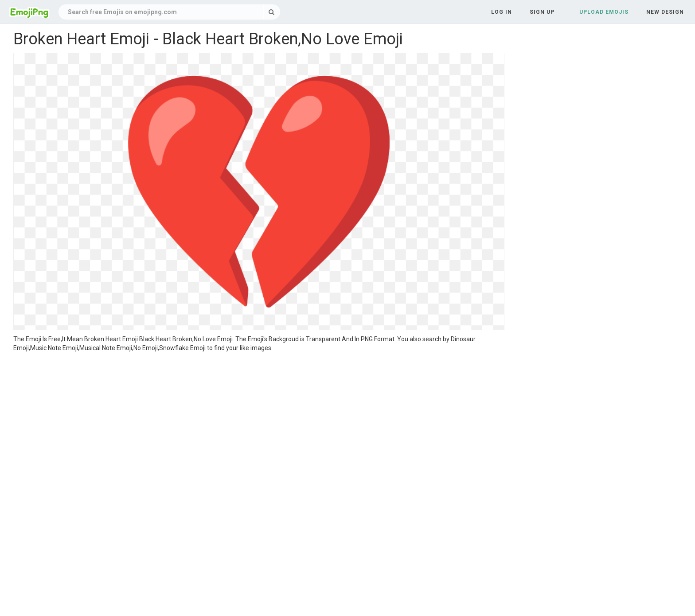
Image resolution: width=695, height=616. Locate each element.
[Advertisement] (259, 419)
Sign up (542, 12)
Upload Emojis (604, 12)
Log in (502, 12)
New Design (665, 12)
